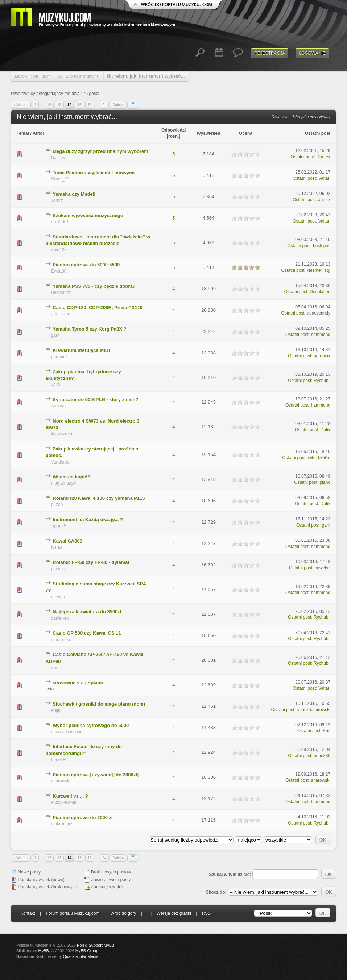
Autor (38, 133)
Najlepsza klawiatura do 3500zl (87, 612)
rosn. (173, 136)
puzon (57, 504)
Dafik (325, 430)
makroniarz (62, 824)
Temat (23, 133)
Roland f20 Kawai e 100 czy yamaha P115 (99, 498)
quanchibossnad (67, 732)
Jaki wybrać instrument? (79, 76)
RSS (206, 913)
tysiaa (57, 547)
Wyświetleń (208, 133)
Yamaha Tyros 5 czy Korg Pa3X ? (90, 329)
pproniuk (59, 357)
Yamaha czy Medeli (74, 194)
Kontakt (28, 913)
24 (104, 105)
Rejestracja (270, 53)
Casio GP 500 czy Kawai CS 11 (87, 633)
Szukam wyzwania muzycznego (88, 215)
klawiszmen (62, 434)
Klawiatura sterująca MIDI (81, 350)
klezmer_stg (319, 270)
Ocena (246, 133)
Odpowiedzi (173, 130)
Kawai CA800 (67, 541)
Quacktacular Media (80, 956)
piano (325, 482)
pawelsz (59, 569)
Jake (56, 385)
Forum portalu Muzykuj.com (73, 913)
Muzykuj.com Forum (33, 76)
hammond (321, 335)
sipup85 (59, 526)
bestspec (322, 246)
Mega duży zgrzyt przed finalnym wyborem (100, 151)
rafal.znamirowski (313, 710)
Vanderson (61, 462)
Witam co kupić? (71, 477)
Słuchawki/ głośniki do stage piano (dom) (99, 704)
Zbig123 (59, 250)
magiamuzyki (64, 483)
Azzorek (59, 406)
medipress (61, 640)
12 (49, 105)
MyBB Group (87, 951)
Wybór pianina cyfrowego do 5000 (91, 725)
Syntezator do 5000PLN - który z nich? (95, 400)
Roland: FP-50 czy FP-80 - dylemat (91, 562)
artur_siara (61, 314)
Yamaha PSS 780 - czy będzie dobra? (94, 286)
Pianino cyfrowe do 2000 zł (82, 817)
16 (90, 105)
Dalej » (118, 105)
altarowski (61, 781)
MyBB (44, 951)
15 (80, 105)
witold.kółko (319, 458)
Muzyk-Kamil (64, 802)
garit (55, 335)
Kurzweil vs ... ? (70, 796)
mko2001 (60, 222)
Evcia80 (59, 271)
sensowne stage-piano (78, 683)
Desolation (61, 292)
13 (59, 105)
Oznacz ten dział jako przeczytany (301, 117)
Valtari (324, 178)
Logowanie (312, 53)
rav (54, 668)
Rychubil (322, 381)
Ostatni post (318, 133)
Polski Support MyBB (96, 945)
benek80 (59, 760)
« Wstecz (21, 105)
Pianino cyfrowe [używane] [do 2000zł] (96, 775)
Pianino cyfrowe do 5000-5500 (86, 265)
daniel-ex (60, 618)
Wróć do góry (123, 913)
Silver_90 (60, 179)
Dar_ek (58, 158)
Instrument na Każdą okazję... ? (88, 520)
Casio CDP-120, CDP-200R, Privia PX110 (98, 308)
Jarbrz (57, 200)
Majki (56, 710)
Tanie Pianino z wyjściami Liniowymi (94, 173)
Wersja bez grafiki (174, 913)
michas (58, 597)
